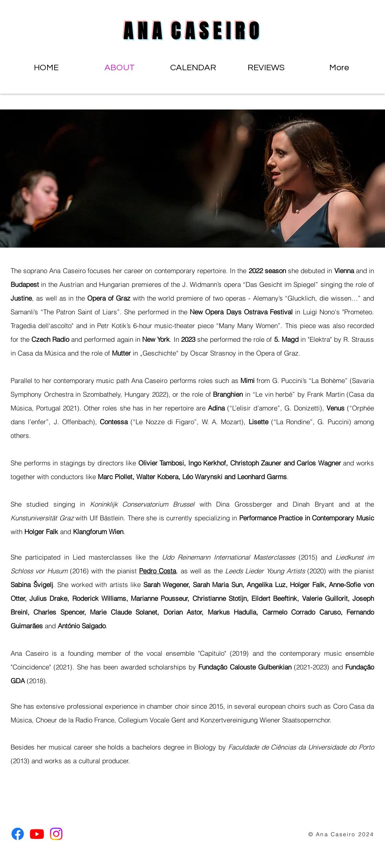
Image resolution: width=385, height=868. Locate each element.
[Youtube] (37, 834)
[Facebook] (18, 834)
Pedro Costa (158, 571)
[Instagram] (56, 834)
